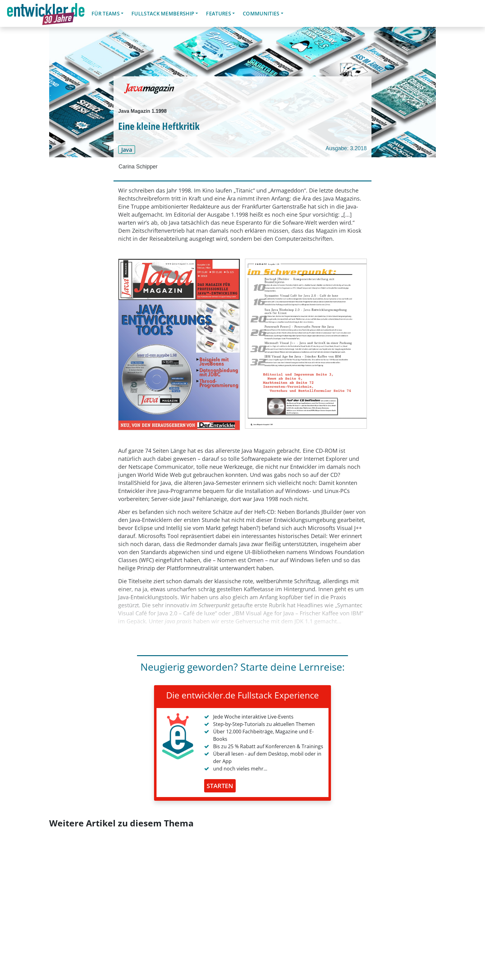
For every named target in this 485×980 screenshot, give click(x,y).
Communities (261, 14)
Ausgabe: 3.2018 (346, 148)
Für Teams (106, 14)
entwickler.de (46, 15)
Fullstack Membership (163, 14)
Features (219, 14)
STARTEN (220, 786)
